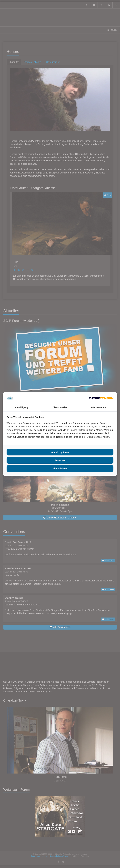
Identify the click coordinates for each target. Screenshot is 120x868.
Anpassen (60, 460)
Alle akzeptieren (60, 452)
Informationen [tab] (98, 407)
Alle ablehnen (60, 469)
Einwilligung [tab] (22, 407)
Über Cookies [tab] (60, 407)
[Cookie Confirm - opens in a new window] (101, 398)
